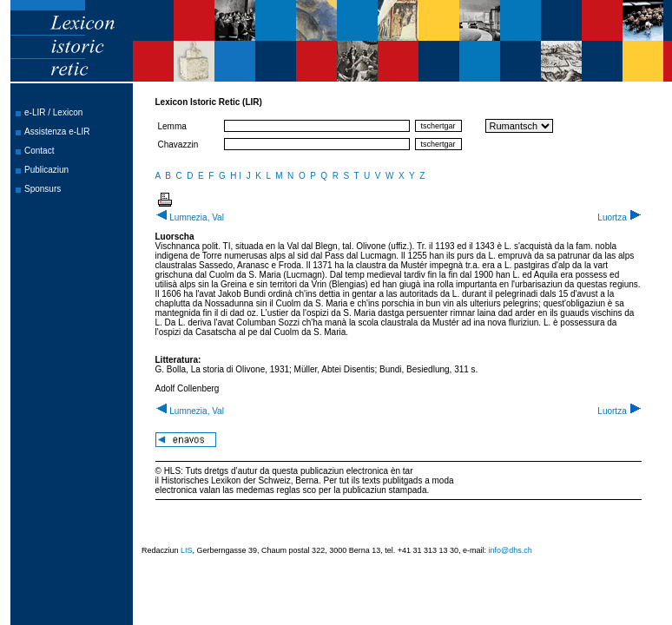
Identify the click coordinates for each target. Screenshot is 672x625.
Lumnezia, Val (190, 217)
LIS (187, 550)
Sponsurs (43, 189)
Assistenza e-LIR (57, 132)
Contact (39, 151)
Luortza (619, 217)
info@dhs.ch (511, 550)
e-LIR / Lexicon (53, 112)
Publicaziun (46, 170)
